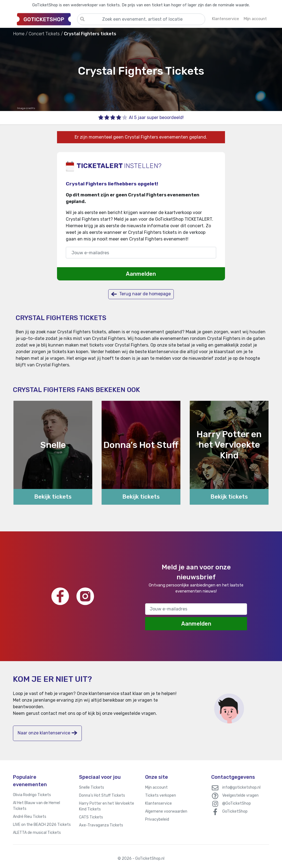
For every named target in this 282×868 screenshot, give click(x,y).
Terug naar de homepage (141, 294)
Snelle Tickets (92, 787)
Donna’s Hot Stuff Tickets (102, 795)
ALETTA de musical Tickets (37, 833)
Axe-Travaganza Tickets (101, 825)
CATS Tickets (91, 817)
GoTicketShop (235, 811)
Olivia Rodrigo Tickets (32, 795)
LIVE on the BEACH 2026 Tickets (42, 825)
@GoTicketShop (237, 803)
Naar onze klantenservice (47, 733)
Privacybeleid (157, 819)
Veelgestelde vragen (240, 795)
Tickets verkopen (161, 795)
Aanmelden (141, 274)
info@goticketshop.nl (241, 787)
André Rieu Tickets (30, 817)
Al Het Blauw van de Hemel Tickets (36, 806)
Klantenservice (158, 803)
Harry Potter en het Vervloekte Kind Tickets (107, 806)
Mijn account (156, 787)
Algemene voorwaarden (166, 811)
